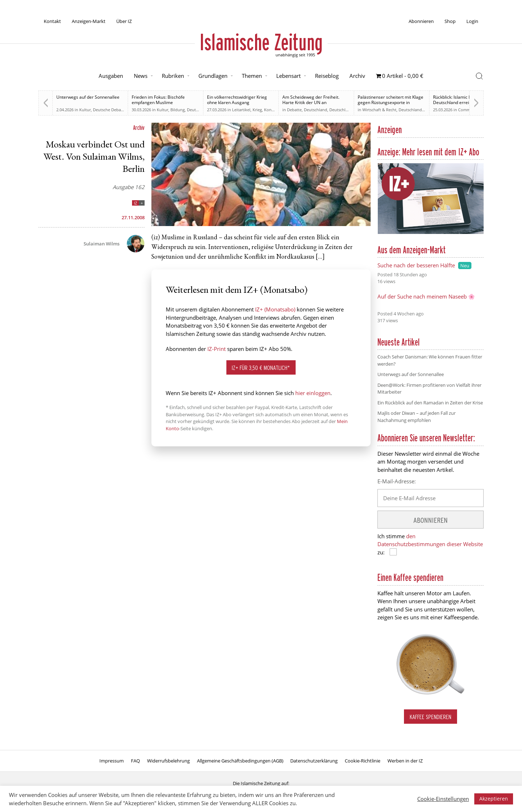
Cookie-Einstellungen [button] (443, 799)
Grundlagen (213, 76)
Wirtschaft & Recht (379, 110)
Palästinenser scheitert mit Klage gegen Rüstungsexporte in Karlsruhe (391, 102)
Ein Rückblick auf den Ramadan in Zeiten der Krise (430, 403)
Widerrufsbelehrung (168, 761)
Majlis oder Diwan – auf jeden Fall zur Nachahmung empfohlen (417, 417)
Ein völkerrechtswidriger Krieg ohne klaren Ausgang (237, 100)
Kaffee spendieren (431, 717)
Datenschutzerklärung (314, 761)
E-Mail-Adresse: (397, 481)
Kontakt (52, 21)
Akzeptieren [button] (494, 799)
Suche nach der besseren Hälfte (416, 265)
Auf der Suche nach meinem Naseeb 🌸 (426, 296)
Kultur (85, 110)
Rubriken (173, 76)
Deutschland (199, 110)
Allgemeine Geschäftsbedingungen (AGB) (240, 761)
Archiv (357, 76)
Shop (450, 21)
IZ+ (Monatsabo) (275, 309)
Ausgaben (111, 76)
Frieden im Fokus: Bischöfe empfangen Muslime (158, 100)
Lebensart (288, 76)
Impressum (112, 761)
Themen (252, 76)
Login (472, 21)
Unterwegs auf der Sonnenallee (88, 97)
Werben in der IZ (405, 761)
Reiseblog (327, 76)
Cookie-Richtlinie (363, 761)
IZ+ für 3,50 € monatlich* (261, 368)
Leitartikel (241, 110)
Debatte (294, 110)
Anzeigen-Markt (89, 21)
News (141, 76)
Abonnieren (421, 21)
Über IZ (124, 21)
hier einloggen (313, 393)
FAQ (135, 761)
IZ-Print (217, 349)
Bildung (178, 110)
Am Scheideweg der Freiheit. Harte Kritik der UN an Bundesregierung (311, 102)
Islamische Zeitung (261, 42)
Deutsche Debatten (111, 110)
